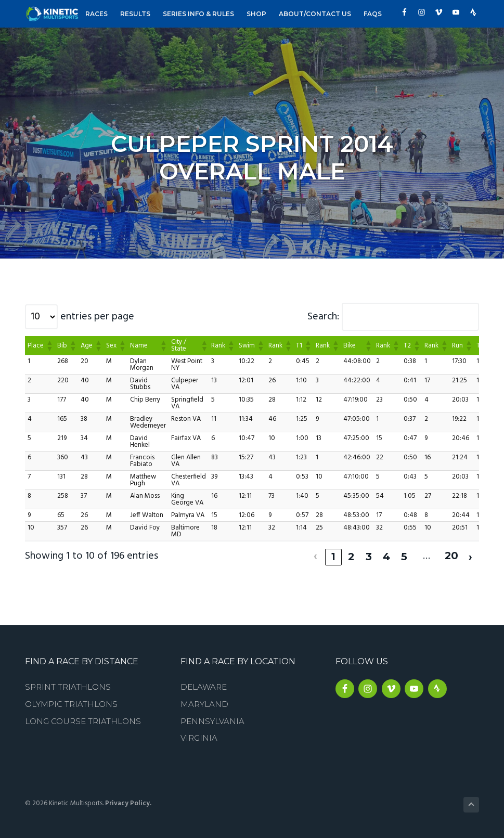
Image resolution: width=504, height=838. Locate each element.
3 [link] (368, 555)
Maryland (204, 702)
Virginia (199, 736)
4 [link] (386, 555)
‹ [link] (315, 555)
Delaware (204, 685)
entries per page (97, 317)
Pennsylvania (212, 720)
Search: (323, 317)
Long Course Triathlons (83, 720)
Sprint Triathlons (68, 685)
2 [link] (350, 555)
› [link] (470, 555)
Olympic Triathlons (71, 702)
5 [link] (404, 555)
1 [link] (333, 555)
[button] (49, 345)
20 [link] (451, 555)
